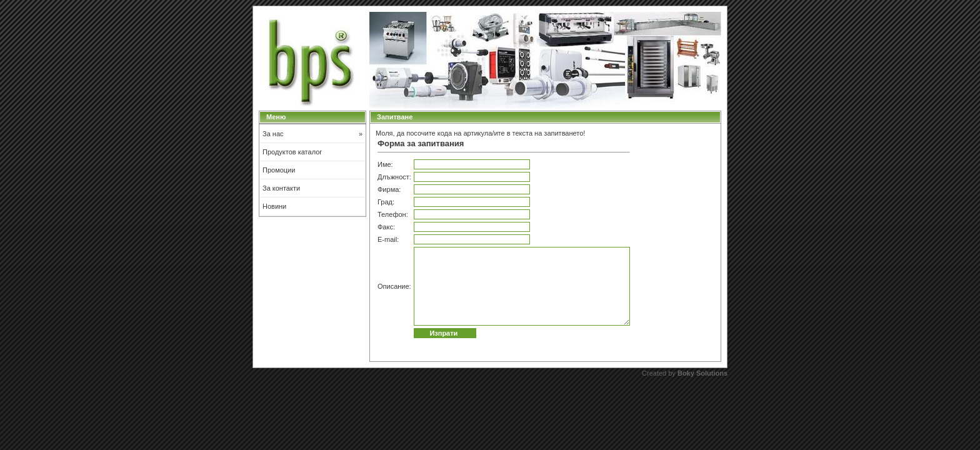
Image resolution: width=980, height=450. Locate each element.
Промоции (279, 170)
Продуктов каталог (292, 152)
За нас (312, 134)
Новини (274, 206)
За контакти (281, 188)
